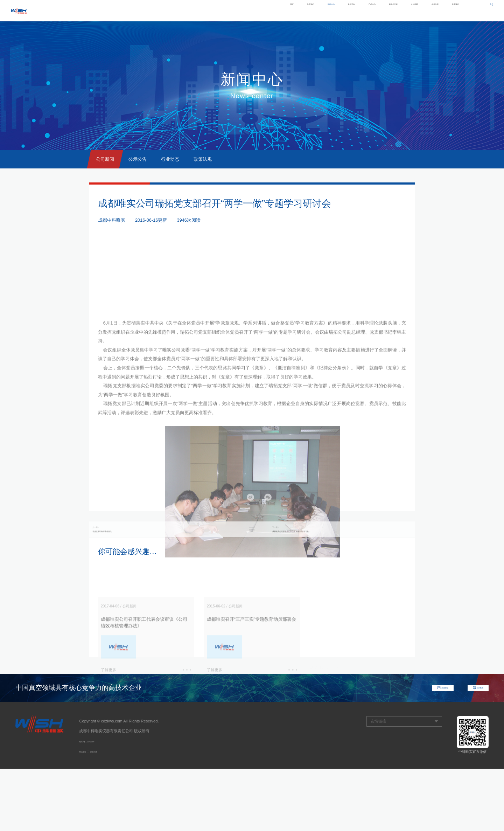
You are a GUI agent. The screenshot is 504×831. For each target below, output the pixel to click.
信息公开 (418, 10)
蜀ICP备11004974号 (97, 803)
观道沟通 (106, 813)
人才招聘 (386, 10)
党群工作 (287, 10)
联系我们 (450, 10)
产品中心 (319, 10)
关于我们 (224, 10)
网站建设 (87, 813)
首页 (197, 10)
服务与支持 (353, 10)
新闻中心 (255, 10)
